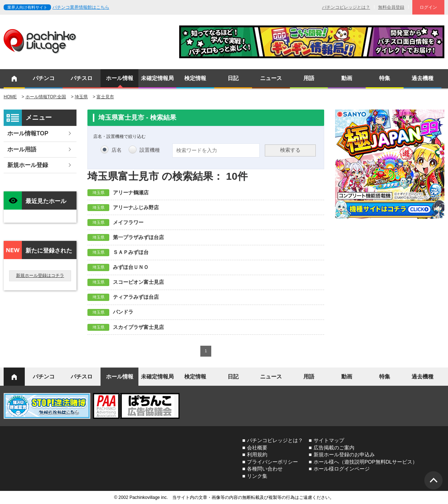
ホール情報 (120, 78)
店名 (117, 150)
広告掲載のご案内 (334, 448)
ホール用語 (22, 149)
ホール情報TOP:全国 (46, 97)
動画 (347, 78)
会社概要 (257, 448)
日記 (233, 78)
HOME (10, 97)
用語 (309, 78)
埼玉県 (81, 97)
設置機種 (150, 150)
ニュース (271, 78)
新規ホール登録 (28, 165)
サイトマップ (329, 440)
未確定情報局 (157, 78)
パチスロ (82, 78)
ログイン (428, 7)
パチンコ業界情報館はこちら (81, 7)
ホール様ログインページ (342, 469)
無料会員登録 (391, 7)
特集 (385, 78)
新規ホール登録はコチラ (40, 275)
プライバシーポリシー (272, 462)
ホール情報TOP (28, 133)
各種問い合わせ (265, 469)
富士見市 (105, 97)
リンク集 (257, 476)
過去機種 (423, 78)
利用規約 (257, 455)
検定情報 (195, 78)
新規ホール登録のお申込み (344, 455)
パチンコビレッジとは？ (346, 7)
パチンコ (44, 78)
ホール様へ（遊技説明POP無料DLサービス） (366, 462)
